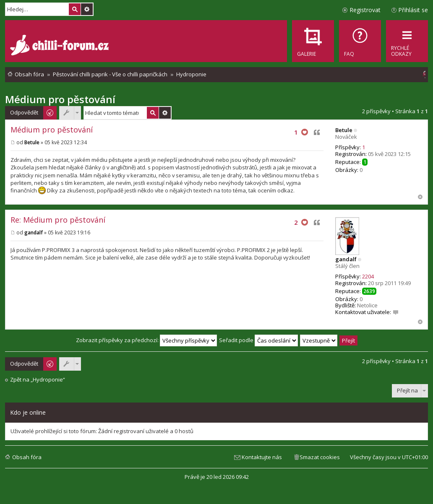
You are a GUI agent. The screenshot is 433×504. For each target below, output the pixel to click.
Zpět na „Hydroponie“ (38, 380)
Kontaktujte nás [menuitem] (262, 457)
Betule (344, 130)
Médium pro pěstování (60, 99)
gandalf (346, 259)
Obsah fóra (27, 457)
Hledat (75, 9)
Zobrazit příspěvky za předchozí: (146, 340)
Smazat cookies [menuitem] (320, 457)
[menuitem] (360, 41)
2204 (368, 276)
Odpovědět (24, 112)
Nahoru (420, 197)
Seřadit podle (258, 340)
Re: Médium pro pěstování (58, 220)
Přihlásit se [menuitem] (413, 10)
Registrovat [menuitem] (365, 10)
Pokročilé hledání (87, 9)
